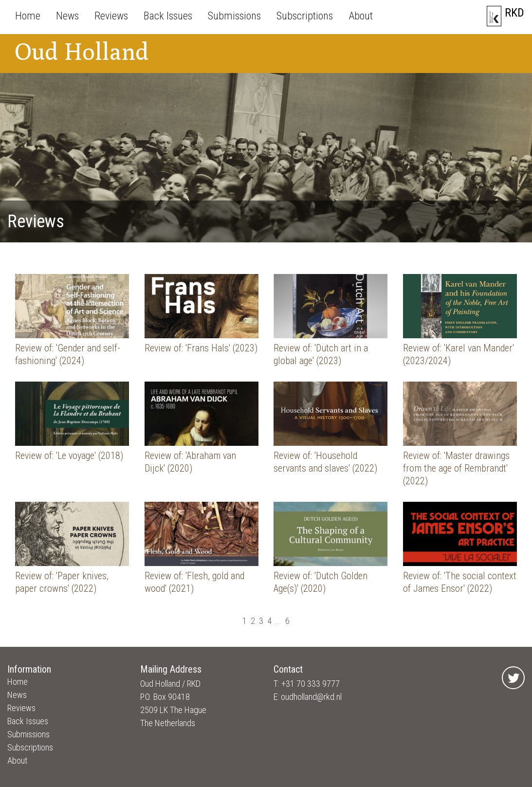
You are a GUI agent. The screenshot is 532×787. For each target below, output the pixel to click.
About (361, 16)
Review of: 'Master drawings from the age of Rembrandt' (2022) (456, 468)
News (67, 16)
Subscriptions (305, 16)
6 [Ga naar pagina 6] (287, 621)
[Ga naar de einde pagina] (297, 621)
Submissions (234, 16)
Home (28, 16)
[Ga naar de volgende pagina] (294, 621)
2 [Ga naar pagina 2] (253, 621)
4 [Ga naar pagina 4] (269, 621)
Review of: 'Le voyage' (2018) (69, 456)
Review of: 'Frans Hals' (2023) (201, 348)
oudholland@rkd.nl (311, 697)
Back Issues (168, 16)
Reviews (111, 16)
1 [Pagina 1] (245, 621)
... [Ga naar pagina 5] (278, 621)
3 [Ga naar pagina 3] (261, 621)
